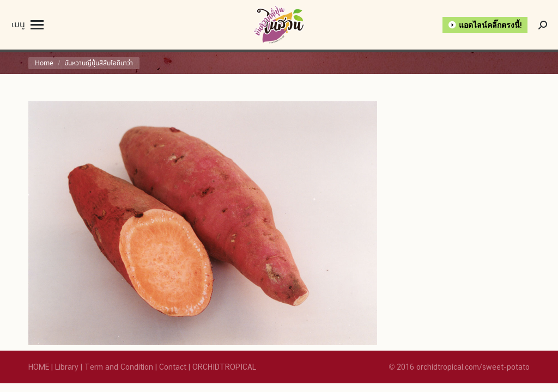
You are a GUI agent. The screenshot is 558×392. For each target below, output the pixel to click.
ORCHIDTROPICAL (224, 367)
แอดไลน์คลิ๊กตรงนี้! (490, 25)
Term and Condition (119, 367)
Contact (173, 367)
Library (67, 367)
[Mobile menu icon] (28, 25)
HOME (39, 367)
